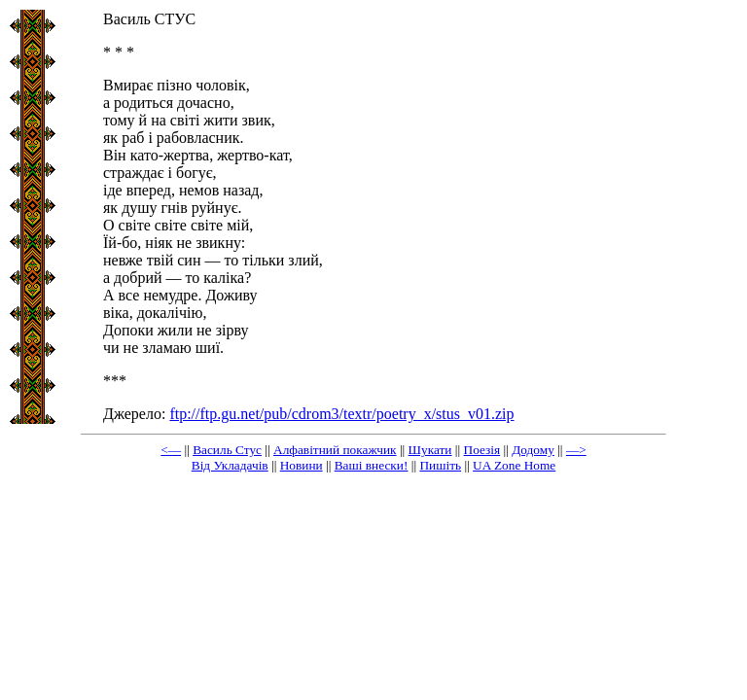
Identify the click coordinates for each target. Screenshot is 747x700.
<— (171, 450)
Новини (302, 465)
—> (576, 450)
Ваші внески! (372, 465)
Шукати (430, 450)
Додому (533, 450)
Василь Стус (227, 450)
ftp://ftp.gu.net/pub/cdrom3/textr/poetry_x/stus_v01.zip (341, 414)
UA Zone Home (514, 465)
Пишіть (440, 465)
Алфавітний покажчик (335, 450)
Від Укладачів (230, 465)
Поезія (482, 450)
